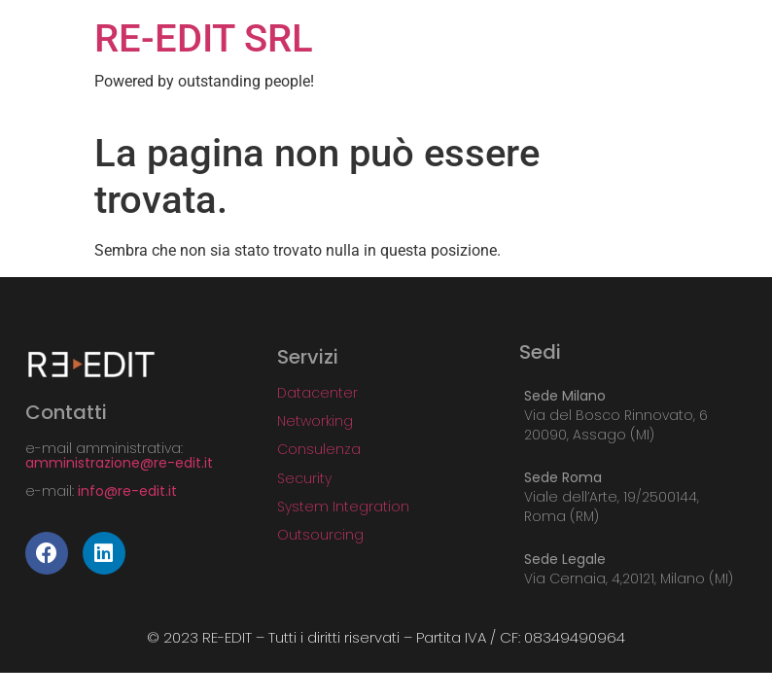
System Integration (343, 507)
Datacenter (317, 393)
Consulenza (319, 449)
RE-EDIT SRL (204, 38)
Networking (315, 421)
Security (304, 478)
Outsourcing (320, 535)
